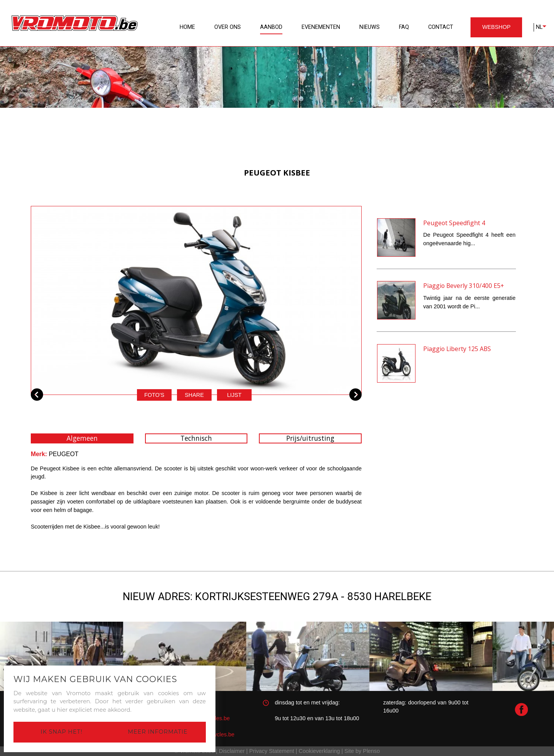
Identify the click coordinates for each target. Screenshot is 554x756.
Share (194, 395)
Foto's (154, 395)
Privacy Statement (272, 751)
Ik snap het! (62, 732)
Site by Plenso (362, 751)
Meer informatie (158, 732)
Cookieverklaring (319, 751)
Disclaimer (232, 751)
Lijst (234, 395)
